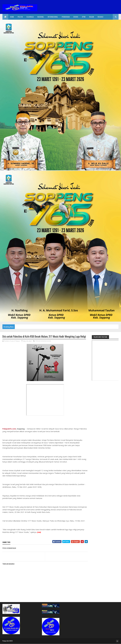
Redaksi (100, 17)
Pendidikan (66, 17)
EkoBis (76, 17)
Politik (20, 17)
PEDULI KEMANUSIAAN (43, 341)
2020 (11, 641)
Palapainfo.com (9, 429)
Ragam (92, 17)
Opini (84, 17)
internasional (53, 17)
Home (12, 17)
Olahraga (30, 17)
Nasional (41, 17)
